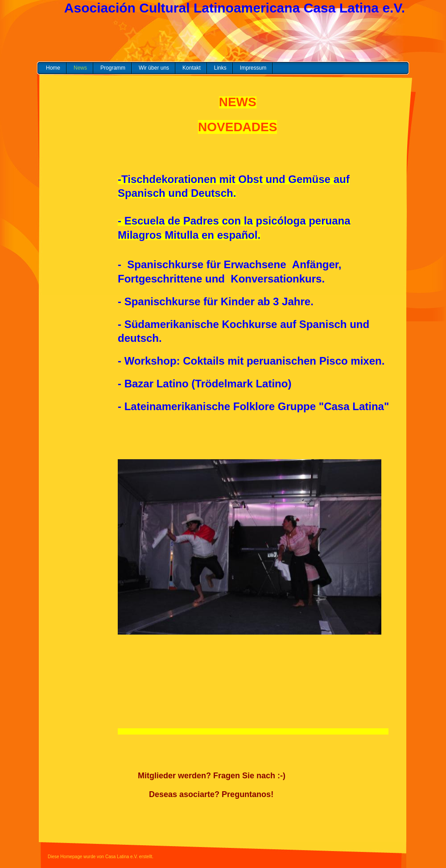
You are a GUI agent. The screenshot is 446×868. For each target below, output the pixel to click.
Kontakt (192, 68)
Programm (113, 68)
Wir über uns (154, 68)
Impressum (253, 68)
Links (220, 68)
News (80, 68)
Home (53, 68)
